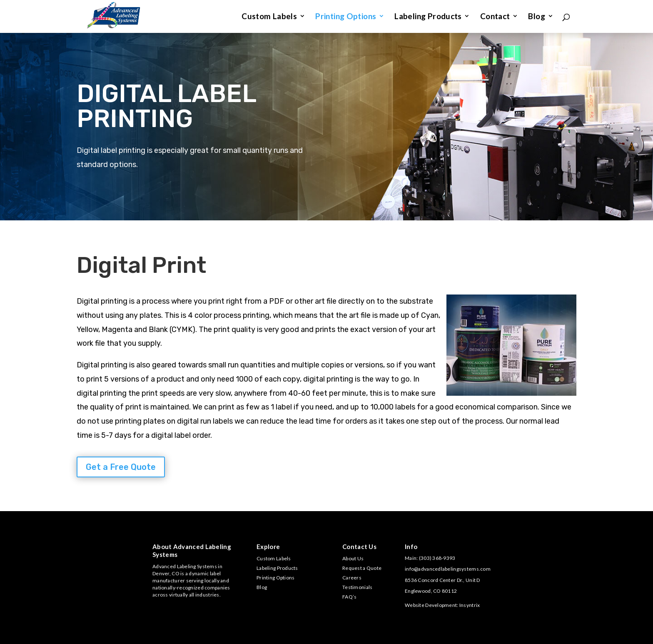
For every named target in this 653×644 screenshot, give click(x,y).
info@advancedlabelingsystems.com (448, 569)
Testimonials (357, 587)
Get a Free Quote (121, 467)
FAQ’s (349, 597)
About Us (353, 558)
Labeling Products (428, 17)
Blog (537, 17)
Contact (495, 17)
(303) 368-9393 (437, 558)
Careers (352, 578)
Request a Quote (362, 568)
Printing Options (346, 17)
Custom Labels (269, 17)
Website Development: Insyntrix (442, 605)
